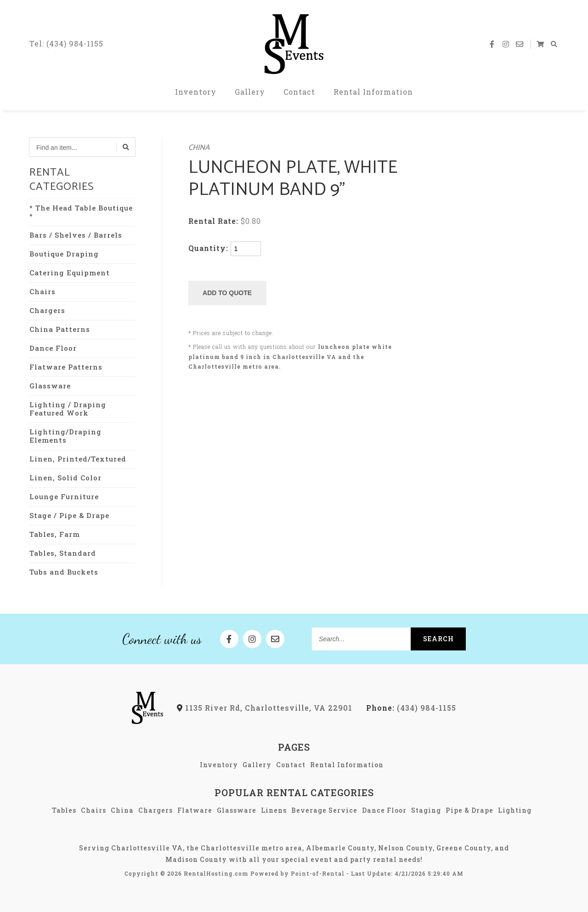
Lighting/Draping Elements (65, 436)
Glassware (50, 386)
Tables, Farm (55, 534)
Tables (64, 810)
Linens (274, 810)
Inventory (196, 92)
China (199, 148)
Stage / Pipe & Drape (69, 515)
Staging (426, 810)
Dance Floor (53, 348)
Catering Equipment (70, 273)
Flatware (195, 810)
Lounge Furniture (64, 496)
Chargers (47, 310)
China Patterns (60, 329)
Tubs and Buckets (64, 572)
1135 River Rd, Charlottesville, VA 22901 (265, 708)
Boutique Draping (64, 254)
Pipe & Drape (469, 810)
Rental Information (373, 92)
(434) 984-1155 (411, 708)
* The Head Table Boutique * (81, 212)
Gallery (250, 92)
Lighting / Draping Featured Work (68, 409)
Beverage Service (324, 810)
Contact (299, 92)
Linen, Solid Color (65, 478)
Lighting (515, 810)
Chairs (42, 291)
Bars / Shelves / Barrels (76, 235)
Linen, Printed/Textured (78, 459)
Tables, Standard (63, 553)
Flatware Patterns (66, 367)
